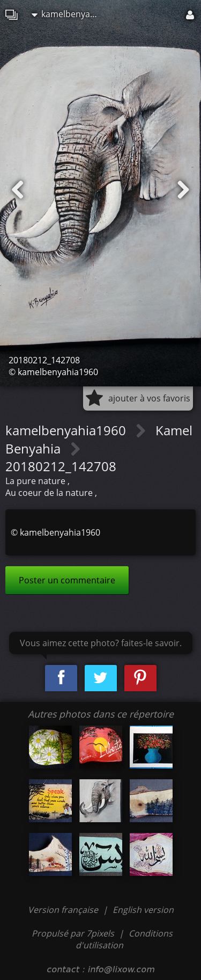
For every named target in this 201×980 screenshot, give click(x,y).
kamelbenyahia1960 (69, 14)
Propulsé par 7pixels (73, 933)
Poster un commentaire (67, 580)
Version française (64, 910)
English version (143, 910)
